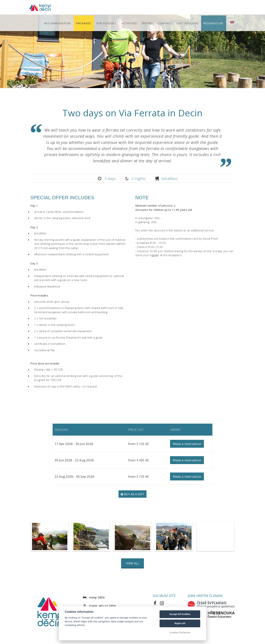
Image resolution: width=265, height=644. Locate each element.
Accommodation (70, 8)
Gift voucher (190, 8)
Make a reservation (187, 445)
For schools (115, 8)
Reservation (214, 8)
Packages (94, 8)
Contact (169, 8)
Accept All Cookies (180, 614)
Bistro (154, 8)
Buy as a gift (133, 495)
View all (133, 564)
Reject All (180, 623)
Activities (137, 8)
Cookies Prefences (180, 633)
